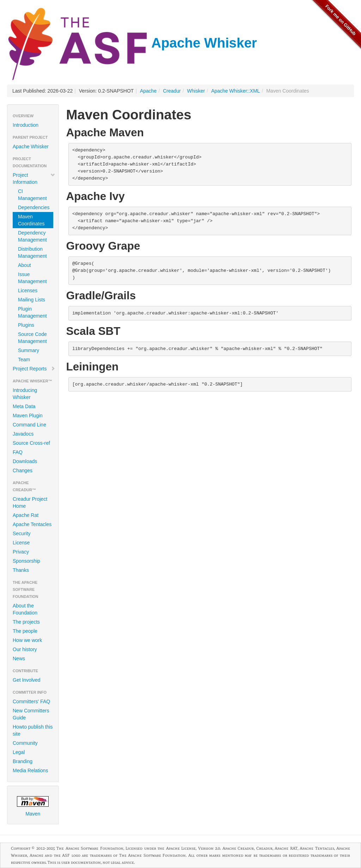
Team (24, 360)
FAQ (18, 452)
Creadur (172, 91)
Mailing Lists (32, 300)
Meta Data (24, 406)
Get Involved (27, 680)
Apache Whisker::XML (236, 91)
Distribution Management (32, 252)
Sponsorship (26, 561)
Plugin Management (32, 312)
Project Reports (34, 369)
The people (25, 631)
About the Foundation (25, 609)
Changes (23, 470)
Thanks (21, 570)
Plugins (26, 325)
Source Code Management (32, 338)
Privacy (21, 552)
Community (25, 743)
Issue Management (32, 278)
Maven (33, 806)
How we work (27, 640)
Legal (19, 752)
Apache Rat (26, 515)
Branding (23, 761)
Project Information (34, 179)
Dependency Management (32, 236)
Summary (29, 350)
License (21, 543)
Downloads (25, 461)
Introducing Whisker (25, 394)
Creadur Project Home (30, 502)
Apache (148, 91)
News (19, 658)
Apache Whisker (132, 43)
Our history (25, 649)
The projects (26, 622)
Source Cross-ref (31, 443)
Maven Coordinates (31, 220)
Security (22, 533)
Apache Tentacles (32, 524)
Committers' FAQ (31, 701)
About (25, 265)
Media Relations (30, 770)
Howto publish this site (33, 730)
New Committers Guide (31, 714)
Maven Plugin (28, 416)
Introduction (26, 125)
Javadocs (23, 434)
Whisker (196, 91)
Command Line (29, 425)
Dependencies (34, 207)
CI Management (32, 195)
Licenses (28, 291)
